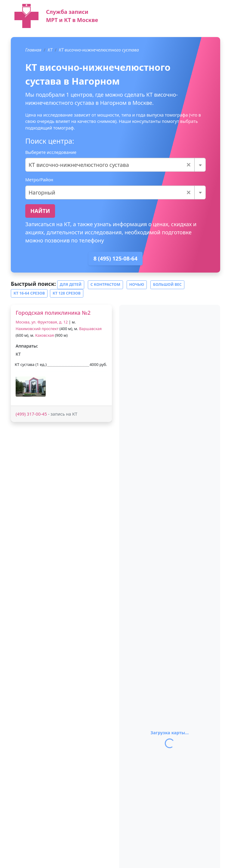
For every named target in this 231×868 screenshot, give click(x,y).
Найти (40, 211)
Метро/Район (39, 180)
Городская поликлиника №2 (53, 313)
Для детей (71, 284)
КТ (50, 50)
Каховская (45, 335)
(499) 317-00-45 (31, 414)
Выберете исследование (51, 152)
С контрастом (105, 284)
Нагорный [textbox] (110, 192)
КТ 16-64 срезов (29, 293)
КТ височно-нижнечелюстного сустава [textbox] (110, 165)
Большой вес (167, 284)
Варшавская (90, 329)
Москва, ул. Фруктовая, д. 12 (42, 322)
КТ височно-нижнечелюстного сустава (99, 50)
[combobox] (115, 165)
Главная (33, 50)
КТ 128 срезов (67, 293)
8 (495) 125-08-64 (115, 258)
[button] (31, 387)
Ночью (137, 284)
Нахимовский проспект (37, 329)
